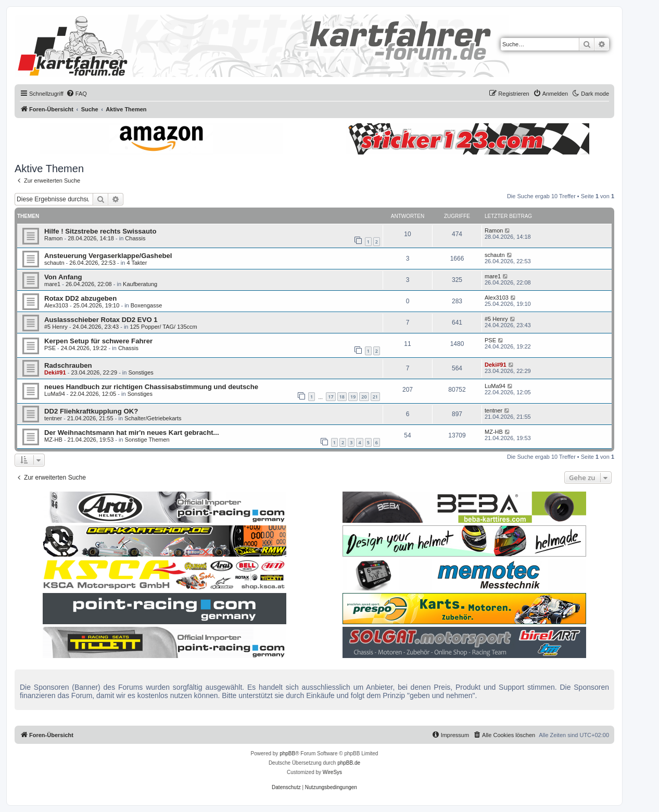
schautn (54, 263)
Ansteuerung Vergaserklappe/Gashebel (108, 256)
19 (353, 397)
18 (342, 397)
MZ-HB (53, 440)
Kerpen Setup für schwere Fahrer (98, 341)
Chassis (135, 238)
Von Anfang (63, 277)
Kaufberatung (140, 284)
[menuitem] (77, 94)
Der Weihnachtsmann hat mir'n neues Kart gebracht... (132, 433)
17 (331, 397)
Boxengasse (147, 305)
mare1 (52, 284)
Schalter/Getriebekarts (153, 418)
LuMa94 (55, 394)
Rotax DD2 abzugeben (80, 298)
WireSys (332, 772)
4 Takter (137, 263)
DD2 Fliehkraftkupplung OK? (91, 411)
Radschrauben (68, 365)
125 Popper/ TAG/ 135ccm (164, 327)
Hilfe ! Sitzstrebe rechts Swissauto (100, 231)
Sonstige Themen (147, 440)
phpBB (287, 753)
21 (375, 397)
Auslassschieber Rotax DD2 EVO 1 (101, 320)
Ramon (53, 238)
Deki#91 (55, 372)
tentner (53, 418)
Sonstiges (141, 372)
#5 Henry (56, 327)
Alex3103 (56, 305)
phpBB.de (349, 763)
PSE (50, 348)
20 (364, 397)
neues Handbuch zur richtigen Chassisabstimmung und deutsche (151, 387)
